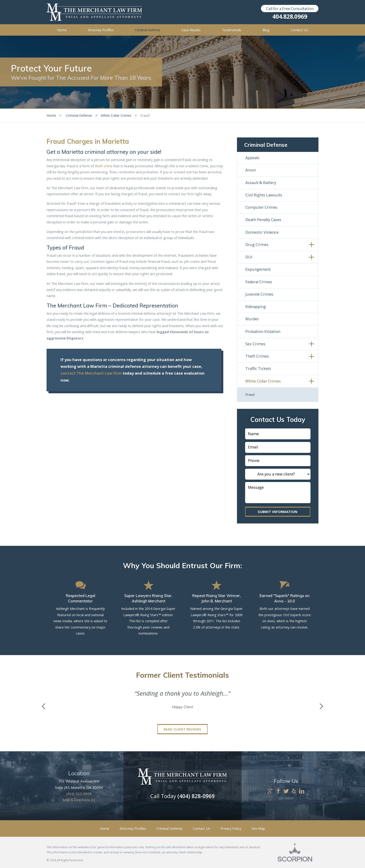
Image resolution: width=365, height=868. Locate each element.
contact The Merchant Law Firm (91, 373)
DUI (249, 257)
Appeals (252, 158)
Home (51, 115)
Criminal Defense (79, 115)
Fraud (250, 394)
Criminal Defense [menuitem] (148, 30)
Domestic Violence (262, 232)
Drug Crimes (257, 245)
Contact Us (201, 828)
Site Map (258, 828)
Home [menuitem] (62, 30)
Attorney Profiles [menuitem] (101, 30)
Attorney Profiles (133, 828)
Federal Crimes (259, 282)
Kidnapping (256, 307)
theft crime (104, 166)
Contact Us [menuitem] (299, 30)
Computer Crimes (261, 207)
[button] (311, 245)
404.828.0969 (290, 17)
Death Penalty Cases (263, 220)
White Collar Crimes (116, 115)
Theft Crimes (257, 356)
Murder (252, 319)
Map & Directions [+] (79, 800)
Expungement (258, 269)
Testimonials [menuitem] (232, 30)
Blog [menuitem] (266, 30)
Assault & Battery (261, 183)
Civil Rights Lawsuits (264, 195)
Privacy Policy (231, 828)
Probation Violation (263, 331)
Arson (251, 170)
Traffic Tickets (258, 369)
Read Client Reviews (182, 729)
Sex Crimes (255, 344)
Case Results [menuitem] (191, 30)
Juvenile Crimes (259, 294)
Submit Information (278, 512)
